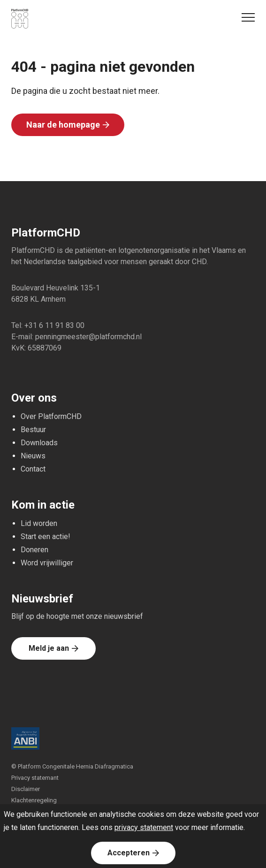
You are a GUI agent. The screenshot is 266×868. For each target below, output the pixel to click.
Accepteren (129, 853)
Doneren (34, 550)
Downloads (39, 443)
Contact (33, 469)
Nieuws (33, 456)
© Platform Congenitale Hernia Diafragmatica (72, 766)
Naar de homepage (63, 125)
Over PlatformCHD (51, 416)
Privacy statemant (35, 778)
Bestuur (33, 430)
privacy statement (144, 827)
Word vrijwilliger (47, 563)
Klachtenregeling (34, 800)
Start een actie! (46, 537)
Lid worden (39, 523)
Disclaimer (26, 789)
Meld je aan (49, 648)
